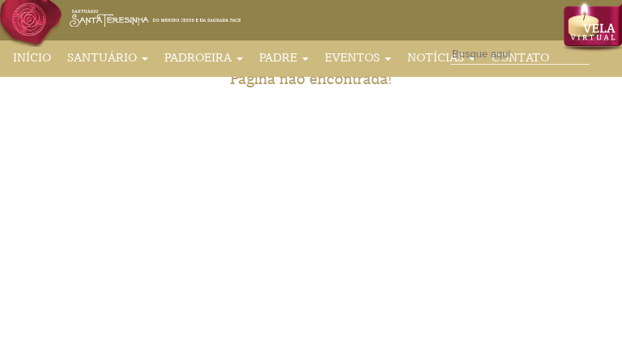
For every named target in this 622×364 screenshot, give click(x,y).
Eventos (358, 57)
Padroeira (204, 57)
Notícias (441, 57)
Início (32, 57)
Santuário (108, 57)
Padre (284, 57)
